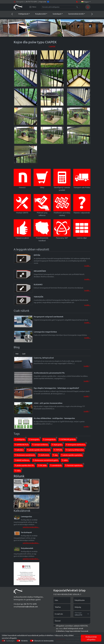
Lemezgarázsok (50, 439)
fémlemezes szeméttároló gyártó (46, 460)
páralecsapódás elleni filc (25, 465)
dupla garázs (57, 444)
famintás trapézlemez (74, 465)
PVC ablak (43, 465)
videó (18, 470)
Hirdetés (24, 641)
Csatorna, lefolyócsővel (75, 449)
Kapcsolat (43, 2)
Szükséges (10, 641)
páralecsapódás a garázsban (72, 455)
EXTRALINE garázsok (68, 439)
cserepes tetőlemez (41, 444)
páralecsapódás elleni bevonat (39, 449)
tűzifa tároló (44, 455)
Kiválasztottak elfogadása (91, 638)
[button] (22, 14)
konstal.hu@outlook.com (28, 607)
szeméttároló (56, 465)
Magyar (85, 2)
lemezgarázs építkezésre (76, 444)
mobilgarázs (20, 439)
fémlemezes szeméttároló (25, 455)
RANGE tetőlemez (22, 460)
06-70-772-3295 (31, 2)
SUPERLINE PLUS (22, 444)
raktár (65, 460)
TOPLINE (58, 449)
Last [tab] (24, 354)
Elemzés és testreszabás (44, 641)
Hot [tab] (17, 354)
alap (56, 455)
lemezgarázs (34, 439)
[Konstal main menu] (33, 7)
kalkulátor (20, 449)
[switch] (18, 641)
